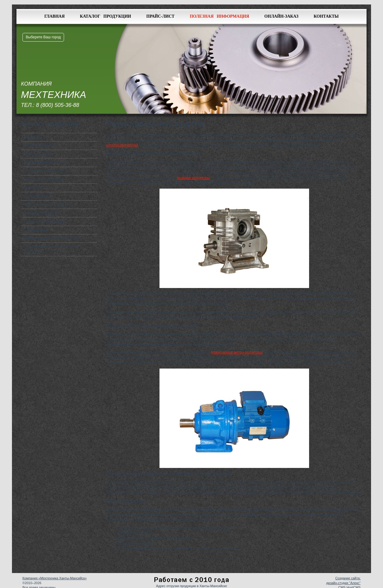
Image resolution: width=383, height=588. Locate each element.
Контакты (326, 16)
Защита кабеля (37, 230)
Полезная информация (219, 16)
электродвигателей (122, 145)
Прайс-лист (160, 16)
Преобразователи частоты (46, 162)
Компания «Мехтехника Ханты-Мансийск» (55, 578)
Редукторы (33, 137)
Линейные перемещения (45, 221)
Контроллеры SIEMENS (44, 179)
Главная (54, 16)
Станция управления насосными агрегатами (51, 249)
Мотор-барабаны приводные (48, 204)
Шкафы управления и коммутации (53, 238)
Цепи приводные (38, 196)
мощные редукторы (193, 178)
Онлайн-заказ (282, 16)
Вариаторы (33, 188)
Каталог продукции (105, 16)
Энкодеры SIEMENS (41, 213)
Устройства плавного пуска (47, 171)
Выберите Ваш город (43, 37)
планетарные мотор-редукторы (237, 352)
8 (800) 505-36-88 (57, 105)
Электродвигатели (39, 146)
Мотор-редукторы (39, 154)
